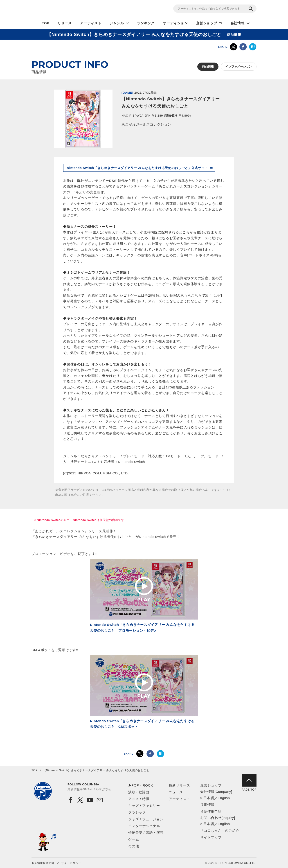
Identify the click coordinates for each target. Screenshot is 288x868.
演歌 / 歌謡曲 (139, 792)
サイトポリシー (71, 863)
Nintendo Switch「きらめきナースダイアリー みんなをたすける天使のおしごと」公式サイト (137, 168)
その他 (134, 846)
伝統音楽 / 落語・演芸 (146, 833)
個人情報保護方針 (43, 863)
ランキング (146, 23)
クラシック (137, 812)
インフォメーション (239, 67)
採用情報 (207, 805)
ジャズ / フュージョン (146, 819)
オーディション (175, 23)
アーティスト (91, 23)
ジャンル (117, 23)
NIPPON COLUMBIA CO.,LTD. (72, 9)
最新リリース (179, 785)
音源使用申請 (211, 811)
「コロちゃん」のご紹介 (220, 831)
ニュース (176, 792)
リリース (65, 23)
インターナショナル (144, 826)
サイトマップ (211, 837)
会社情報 (237, 23)
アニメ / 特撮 (139, 799)
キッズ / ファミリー (144, 806)
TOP (46, 23)
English (224, 798)
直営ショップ (207, 23)
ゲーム (134, 839)
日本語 (209, 798)
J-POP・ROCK (141, 785)
